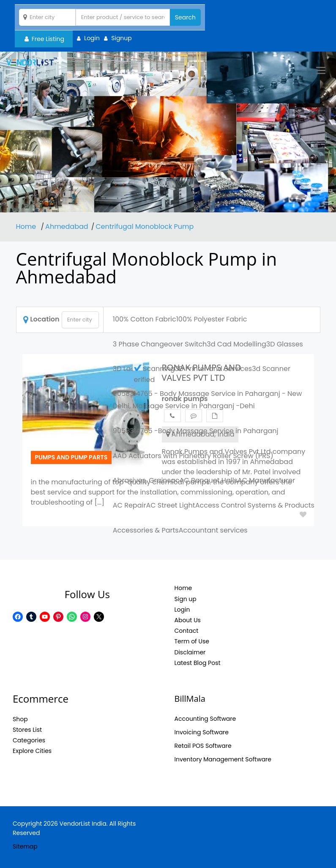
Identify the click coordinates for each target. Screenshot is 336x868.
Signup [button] (122, 38)
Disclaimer (190, 652)
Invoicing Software (202, 732)
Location (41, 319)
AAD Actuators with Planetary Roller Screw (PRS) (193, 456)
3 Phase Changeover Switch (160, 344)
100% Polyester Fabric (212, 319)
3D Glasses (285, 344)
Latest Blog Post (198, 663)
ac (175, 480)
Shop (20, 719)
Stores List (27, 730)
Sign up (186, 599)
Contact (187, 631)
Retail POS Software (203, 746)
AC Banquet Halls (208, 480)
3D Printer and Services (213, 369)
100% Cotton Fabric (145, 319)
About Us (188, 620)
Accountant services (213, 530)
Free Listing (44, 39)
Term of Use (192, 641)
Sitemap (25, 846)
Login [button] (92, 38)
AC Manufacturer (266, 480)
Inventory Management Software (223, 759)
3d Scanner (271, 369)
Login (182, 610)
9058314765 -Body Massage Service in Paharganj (196, 431)
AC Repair (130, 505)
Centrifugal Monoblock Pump (145, 227)
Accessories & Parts (146, 530)
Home (27, 227)
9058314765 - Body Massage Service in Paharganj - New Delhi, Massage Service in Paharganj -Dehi (208, 400)
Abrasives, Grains (142, 480)
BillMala (190, 699)
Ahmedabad (67, 227)
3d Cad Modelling (236, 344)
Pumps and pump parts (71, 457)
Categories (29, 740)
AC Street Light (170, 505)
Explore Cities (32, 751)
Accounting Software (205, 719)
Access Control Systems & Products (255, 505)
